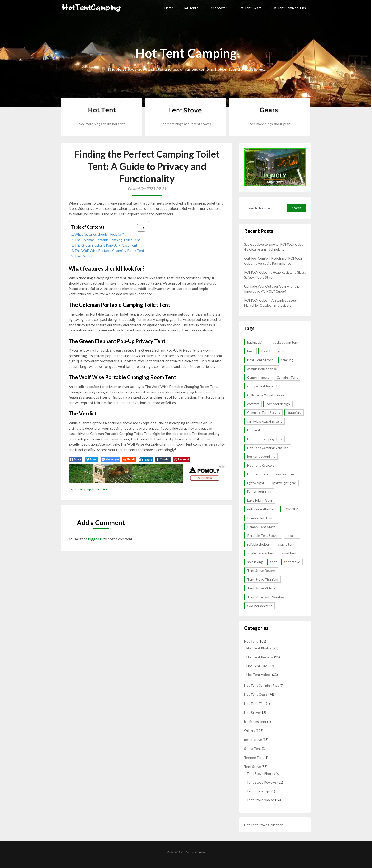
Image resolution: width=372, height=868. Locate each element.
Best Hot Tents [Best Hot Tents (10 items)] (273, 351)
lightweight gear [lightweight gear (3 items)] (284, 483)
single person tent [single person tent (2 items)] (261, 553)
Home (169, 8)
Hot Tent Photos (259, 648)
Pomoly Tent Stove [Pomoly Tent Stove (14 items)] (261, 527)
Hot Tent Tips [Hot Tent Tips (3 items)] (258, 474)
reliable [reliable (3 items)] (292, 535)
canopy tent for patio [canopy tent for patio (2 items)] (263, 386)
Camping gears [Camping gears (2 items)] (258, 377)
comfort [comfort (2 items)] (253, 404)
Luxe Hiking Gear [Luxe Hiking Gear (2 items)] (260, 500)
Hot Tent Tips (257, 666)
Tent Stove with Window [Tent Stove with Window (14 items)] (266, 597)
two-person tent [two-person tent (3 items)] (260, 606)
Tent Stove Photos (261, 773)
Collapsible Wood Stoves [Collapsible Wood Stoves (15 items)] (266, 395)
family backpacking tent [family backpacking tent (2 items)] (265, 421)
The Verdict (84, 256)
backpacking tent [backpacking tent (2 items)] (286, 342)
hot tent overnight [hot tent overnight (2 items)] (261, 456)
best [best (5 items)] (251, 351)
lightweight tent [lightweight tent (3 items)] (259, 492)
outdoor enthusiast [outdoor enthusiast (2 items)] (262, 509)
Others (250, 730)
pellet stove (253, 740)
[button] (139, 228)
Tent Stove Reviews (262, 782)
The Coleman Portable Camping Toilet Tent (107, 240)
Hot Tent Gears (250, 8)
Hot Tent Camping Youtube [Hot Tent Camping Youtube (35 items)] (268, 448)
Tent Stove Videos (260, 800)
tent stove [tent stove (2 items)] (292, 562)
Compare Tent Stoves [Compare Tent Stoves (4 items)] (264, 413)
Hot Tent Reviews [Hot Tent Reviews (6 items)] (261, 465)
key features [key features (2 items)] (285, 474)
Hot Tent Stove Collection (264, 825)
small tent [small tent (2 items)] (289, 553)
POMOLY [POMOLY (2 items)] (291, 509)
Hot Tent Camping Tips (288, 8)
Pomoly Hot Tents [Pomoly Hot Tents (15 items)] (261, 518)
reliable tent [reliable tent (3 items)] (286, 544)
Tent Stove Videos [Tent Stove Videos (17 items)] (261, 588)
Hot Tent (190, 8)
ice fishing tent (255, 721)
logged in (95, 539)
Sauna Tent (253, 749)
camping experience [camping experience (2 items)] (262, 369)
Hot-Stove (252, 712)
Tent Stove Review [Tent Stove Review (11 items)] (261, 571)
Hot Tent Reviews (260, 657)
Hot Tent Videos (259, 674)
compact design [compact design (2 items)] (278, 404)
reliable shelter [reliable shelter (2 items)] (258, 544)
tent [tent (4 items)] (274, 562)
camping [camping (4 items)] (287, 360)
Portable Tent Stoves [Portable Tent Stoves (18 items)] (263, 535)
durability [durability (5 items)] (294, 413)
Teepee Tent (254, 758)
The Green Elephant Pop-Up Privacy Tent (106, 245)
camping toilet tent (93, 489)
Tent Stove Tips (259, 791)
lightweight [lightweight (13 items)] (256, 483)
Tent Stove (217, 8)
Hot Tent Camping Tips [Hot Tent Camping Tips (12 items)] (265, 439)
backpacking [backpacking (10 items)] (256, 342)
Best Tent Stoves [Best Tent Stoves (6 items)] (260, 360)
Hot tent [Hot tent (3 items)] (254, 430)
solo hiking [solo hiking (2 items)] (255, 562)
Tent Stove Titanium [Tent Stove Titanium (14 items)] (263, 579)
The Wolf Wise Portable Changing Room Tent (109, 250)
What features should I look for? (99, 234)
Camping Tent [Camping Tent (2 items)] (287, 377)
